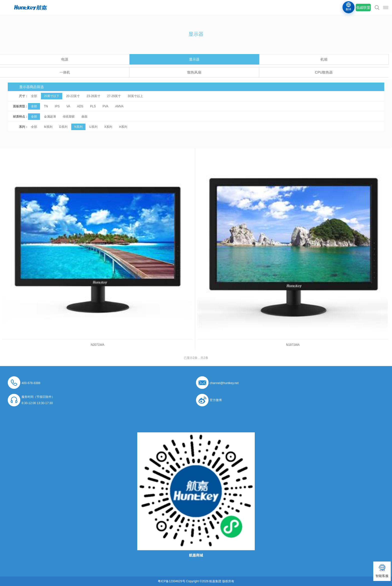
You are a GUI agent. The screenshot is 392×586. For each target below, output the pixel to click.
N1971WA (293, 345)
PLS (93, 106)
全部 (34, 96)
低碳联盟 (363, 8)
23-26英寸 (93, 96)
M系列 (48, 127)
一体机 (65, 72)
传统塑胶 (69, 117)
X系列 (108, 127)
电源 (65, 59)
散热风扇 (194, 72)
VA (68, 106)
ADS (80, 106)
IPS (57, 106)
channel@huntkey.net (224, 383)
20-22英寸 (73, 96)
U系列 (93, 127)
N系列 (78, 127)
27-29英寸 (114, 96)
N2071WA (97, 345)
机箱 (324, 59)
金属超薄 (50, 117)
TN (46, 106)
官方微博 (216, 400)
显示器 (194, 59)
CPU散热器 (324, 72)
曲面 (84, 117)
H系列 (123, 127)
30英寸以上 (135, 96)
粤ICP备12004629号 (171, 581)
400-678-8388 (31, 383)
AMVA (119, 106)
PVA (105, 106)
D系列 (63, 127)
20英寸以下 (52, 96)
